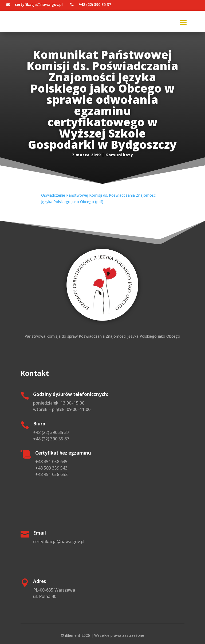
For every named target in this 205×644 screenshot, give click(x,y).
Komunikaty (119, 155)
